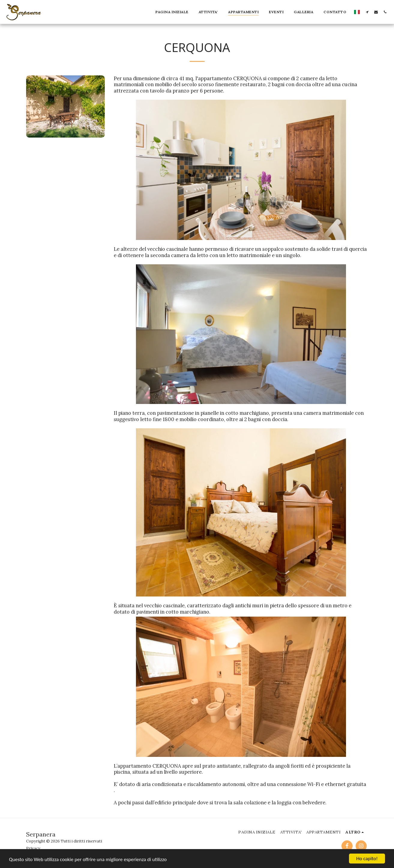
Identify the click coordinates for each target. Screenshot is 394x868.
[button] (367, 12)
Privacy (33, 848)
